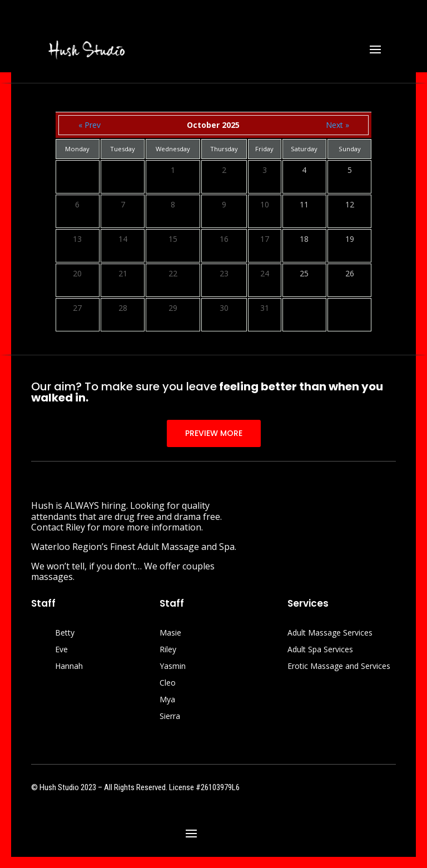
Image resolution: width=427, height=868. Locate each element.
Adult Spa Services (320, 650)
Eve (61, 650)
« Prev (90, 125)
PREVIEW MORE (214, 433)
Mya (167, 700)
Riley (168, 650)
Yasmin (173, 667)
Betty (65, 633)
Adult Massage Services (330, 633)
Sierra (170, 717)
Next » (337, 125)
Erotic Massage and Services (339, 667)
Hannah (69, 667)
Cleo (168, 683)
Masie (170, 633)
